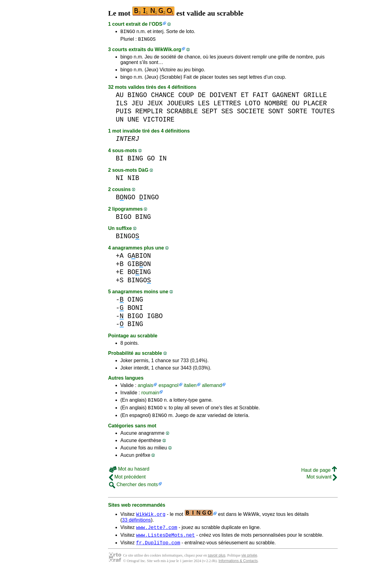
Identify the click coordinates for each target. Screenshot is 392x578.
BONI (135, 310)
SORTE (298, 113)
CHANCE (163, 97)
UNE (133, 121)
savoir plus (217, 563)
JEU (137, 105)
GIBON (139, 266)
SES (227, 113)
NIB (133, 180)
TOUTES (323, 113)
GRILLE (315, 97)
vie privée (249, 563)
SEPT (210, 113)
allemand (212, 387)
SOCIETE (251, 113)
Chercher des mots (134, 489)
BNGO (126, 199)
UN (120, 121)
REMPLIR (149, 113)
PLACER (315, 105)
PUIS (124, 113)
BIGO (124, 219)
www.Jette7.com (156, 533)
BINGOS (147, 41)
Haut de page (319, 475)
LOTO (253, 105)
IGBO (155, 318)
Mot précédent (127, 481)
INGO (149, 199)
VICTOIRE (159, 121)
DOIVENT (223, 97)
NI (120, 180)
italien (190, 387)
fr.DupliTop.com (158, 550)
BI (120, 160)
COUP (186, 97)
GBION (139, 258)
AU (120, 97)
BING (135, 160)
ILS (122, 105)
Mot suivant (322, 481)
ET (245, 97)
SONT (276, 113)
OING (135, 301)
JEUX (155, 105)
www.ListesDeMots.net (165, 541)
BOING (139, 274)
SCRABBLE (182, 113)
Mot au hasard (129, 473)
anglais (146, 387)
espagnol (169, 387)
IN (163, 160)
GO (151, 160)
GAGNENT (286, 97)
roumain (150, 394)
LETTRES (227, 105)
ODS (157, 24)
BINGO (128, 32)
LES (204, 105)
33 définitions (136, 525)
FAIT (260, 97)
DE (202, 97)
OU (296, 105)
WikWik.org (168, 51)
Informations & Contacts (238, 568)
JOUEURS (180, 105)
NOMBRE (276, 105)
